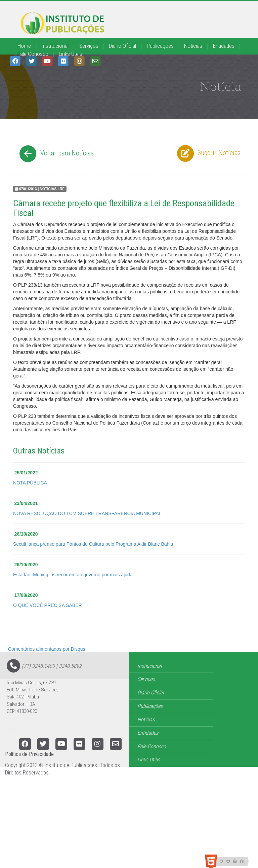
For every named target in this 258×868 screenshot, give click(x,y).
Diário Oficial (122, 46)
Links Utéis (149, 759)
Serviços (89, 46)
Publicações (160, 46)
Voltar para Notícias (56, 154)
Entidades (224, 46)
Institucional (55, 46)
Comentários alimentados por (47, 649)
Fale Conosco (33, 54)
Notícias (193, 46)
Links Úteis (71, 54)
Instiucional (149, 666)
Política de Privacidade (29, 754)
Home (24, 46)
